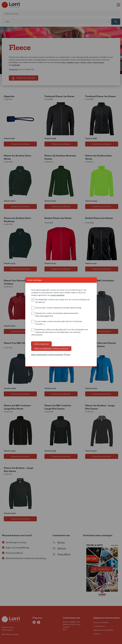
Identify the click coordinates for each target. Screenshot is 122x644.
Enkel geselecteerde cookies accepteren (47, 356)
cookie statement (57, 297)
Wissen (67, 356)
